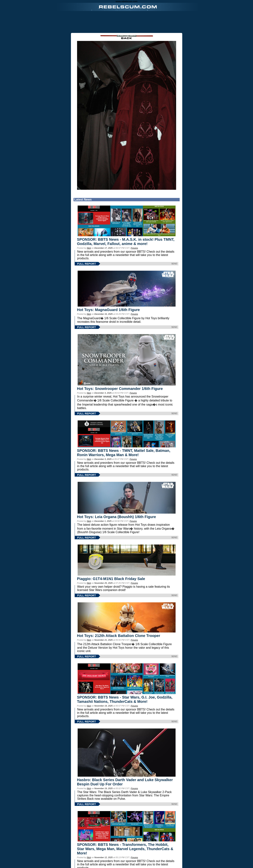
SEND (174, 264)
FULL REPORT (87, 264)
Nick (89, 248)
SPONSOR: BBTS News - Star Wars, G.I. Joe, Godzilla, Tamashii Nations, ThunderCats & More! (125, 699)
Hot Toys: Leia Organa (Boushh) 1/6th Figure (117, 517)
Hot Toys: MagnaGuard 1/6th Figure (108, 310)
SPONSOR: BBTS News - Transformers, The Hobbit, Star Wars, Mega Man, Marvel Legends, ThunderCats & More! (125, 849)
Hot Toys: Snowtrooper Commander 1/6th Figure (120, 389)
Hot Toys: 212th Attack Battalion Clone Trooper (119, 636)
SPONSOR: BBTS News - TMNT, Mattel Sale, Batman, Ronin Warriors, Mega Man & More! (124, 453)
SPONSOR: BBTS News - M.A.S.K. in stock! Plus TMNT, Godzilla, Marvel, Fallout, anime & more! (126, 242)
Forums (134, 248)
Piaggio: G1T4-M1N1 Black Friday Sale (111, 579)
